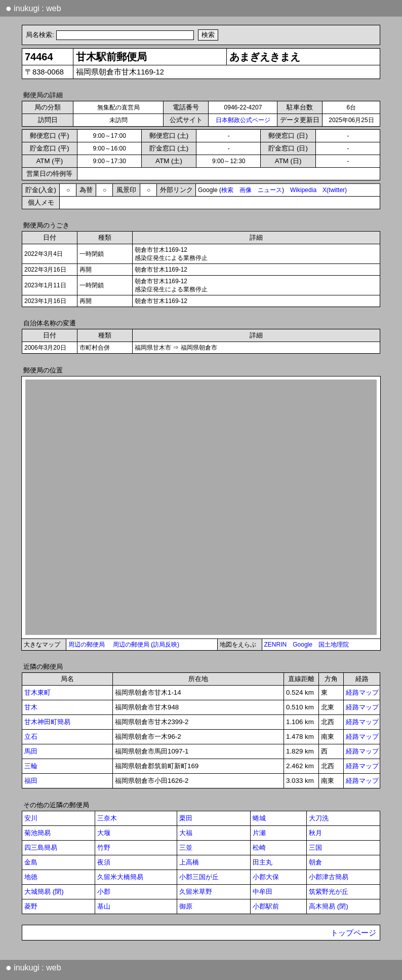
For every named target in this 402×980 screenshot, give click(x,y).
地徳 (31, 877)
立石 (31, 737)
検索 (227, 190)
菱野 (31, 906)
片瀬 (259, 833)
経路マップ (362, 692)
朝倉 (315, 862)
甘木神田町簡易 (47, 722)
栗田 (186, 818)
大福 (186, 833)
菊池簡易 (37, 833)
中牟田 (263, 892)
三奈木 (107, 818)
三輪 (31, 766)
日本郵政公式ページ (243, 120)
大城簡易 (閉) (44, 892)
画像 (246, 190)
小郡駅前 (266, 906)
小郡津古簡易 (329, 877)
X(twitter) (335, 190)
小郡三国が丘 (199, 877)
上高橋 (189, 862)
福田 (31, 781)
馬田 (31, 751)
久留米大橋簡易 (120, 877)
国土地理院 (334, 645)
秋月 (315, 833)
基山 (104, 906)
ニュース (270, 190)
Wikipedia (303, 190)
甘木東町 (37, 692)
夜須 (104, 862)
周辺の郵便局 (87, 645)
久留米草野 (196, 892)
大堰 (104, 833)
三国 (315, 847)
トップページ (353, 933)
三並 (186, 847)
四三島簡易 (41, 847)
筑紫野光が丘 (329, 892)
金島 (31, 862)
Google (303, 645)
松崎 (259, 847)
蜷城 (259, 818)
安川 (31, 818)
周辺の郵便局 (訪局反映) (146, 645)
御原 (186, 906)
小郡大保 (266, 877)
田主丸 (263, 862)
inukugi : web (33, 8)
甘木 (31, 707)
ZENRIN (276, 645)
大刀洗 (319, 818)
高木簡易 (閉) (329, 906)
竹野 (104, 847)
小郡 (104, 892)
